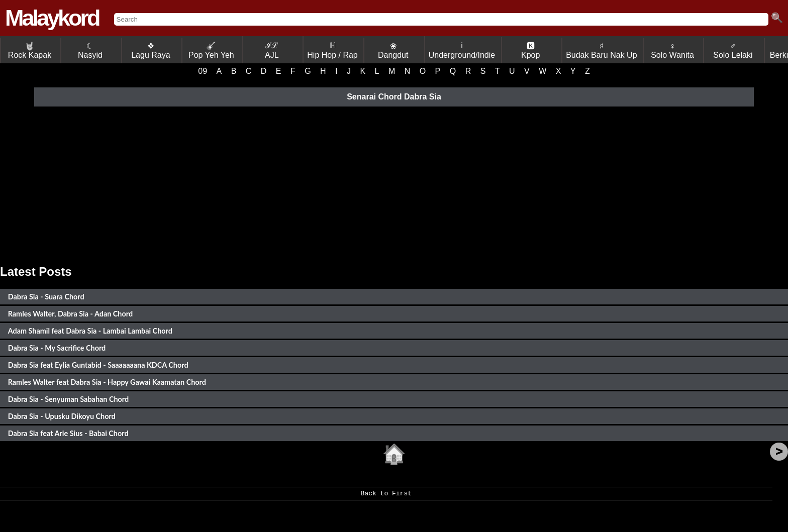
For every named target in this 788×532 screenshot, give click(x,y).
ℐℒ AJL (272, 50)
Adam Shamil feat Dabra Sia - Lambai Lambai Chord (90, 331)
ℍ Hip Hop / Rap (332, 50)
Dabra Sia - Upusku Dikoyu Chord (62, 416)
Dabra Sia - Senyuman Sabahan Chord (69, 399)
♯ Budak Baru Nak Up (601, 50)
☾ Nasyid (90, 50)
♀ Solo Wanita (672, 50)
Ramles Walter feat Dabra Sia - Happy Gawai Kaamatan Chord (107, 382)
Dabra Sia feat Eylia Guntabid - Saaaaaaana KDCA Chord (98, 365)
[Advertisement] (394, 184)
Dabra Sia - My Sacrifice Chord (57, 348)
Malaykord (52, 18)
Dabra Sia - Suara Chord (46, 297)
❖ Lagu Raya (151, 50)
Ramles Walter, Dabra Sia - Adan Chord (70, 314)
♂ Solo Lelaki (733, 50)
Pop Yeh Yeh (211, 50)
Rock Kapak (30, 50)
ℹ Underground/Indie (462, 50)
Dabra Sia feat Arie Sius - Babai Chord (68, 433)
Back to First (386, 497)
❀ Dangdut (393, 50)
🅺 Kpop (530, 50)
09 (203, 71)
